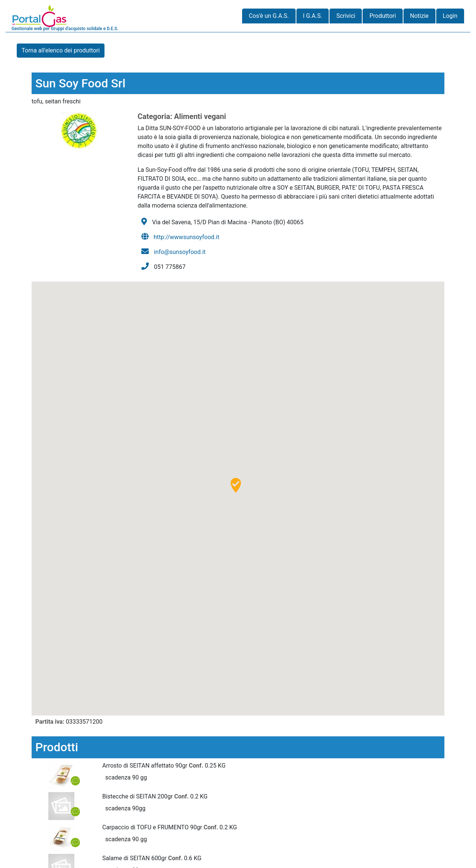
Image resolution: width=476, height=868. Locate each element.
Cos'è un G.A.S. (269, 16)
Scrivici (346, 16)
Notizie (419, 16)
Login (450, 16)
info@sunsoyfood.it (180, 252)
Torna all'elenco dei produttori (61, 50)
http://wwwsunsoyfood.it (186, 237)
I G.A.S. (313, 16)
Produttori (382, 16)
